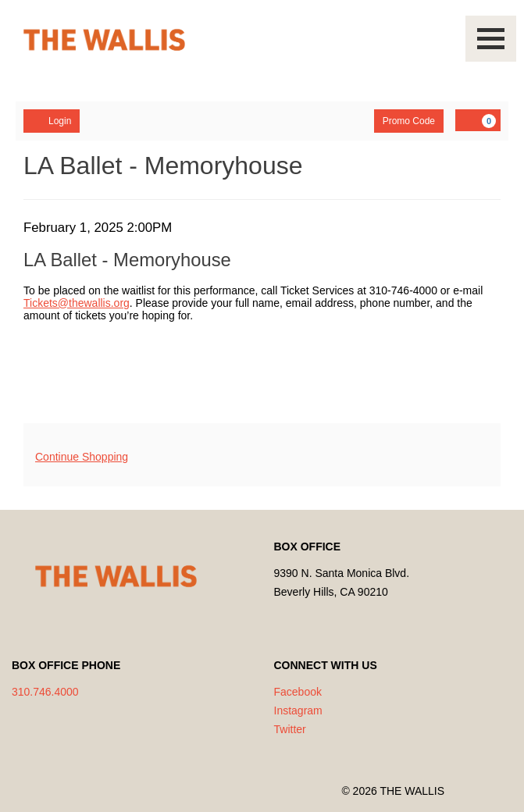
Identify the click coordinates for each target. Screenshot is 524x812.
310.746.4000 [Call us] (45, 692)
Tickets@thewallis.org (77, 303)
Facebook (298, 692)
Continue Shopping (82, 457)
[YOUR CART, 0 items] (478, 120)
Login (52, 120)
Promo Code (409, 121)
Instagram (298, 710)
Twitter (290, 729)
